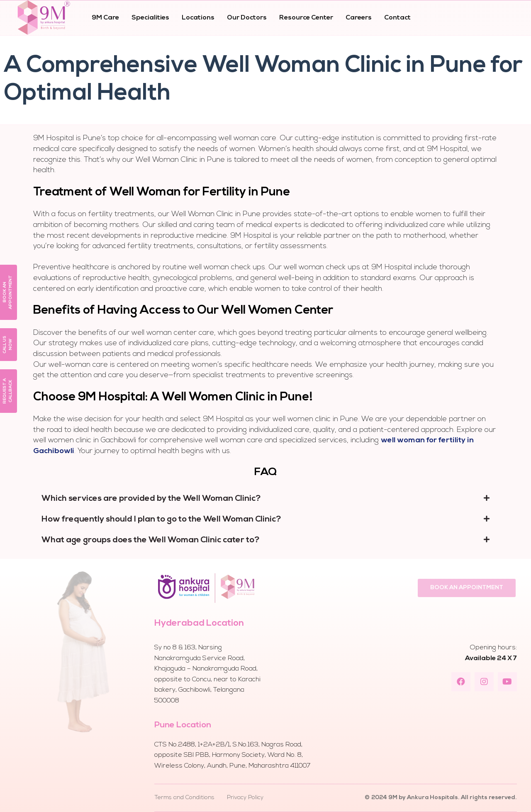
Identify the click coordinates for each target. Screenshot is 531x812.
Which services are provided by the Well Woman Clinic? (151, 499)
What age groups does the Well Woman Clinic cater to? (151, 540)
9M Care (105, 18)
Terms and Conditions (184, 798)
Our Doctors (247, 18)
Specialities (150, 18)
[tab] (265, 499)
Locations (198, 18)
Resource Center (306, 18)
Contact (397, 18)
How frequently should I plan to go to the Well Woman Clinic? (161, 519)
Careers (359, 18)
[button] (467, 588)
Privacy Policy (245, 798)
